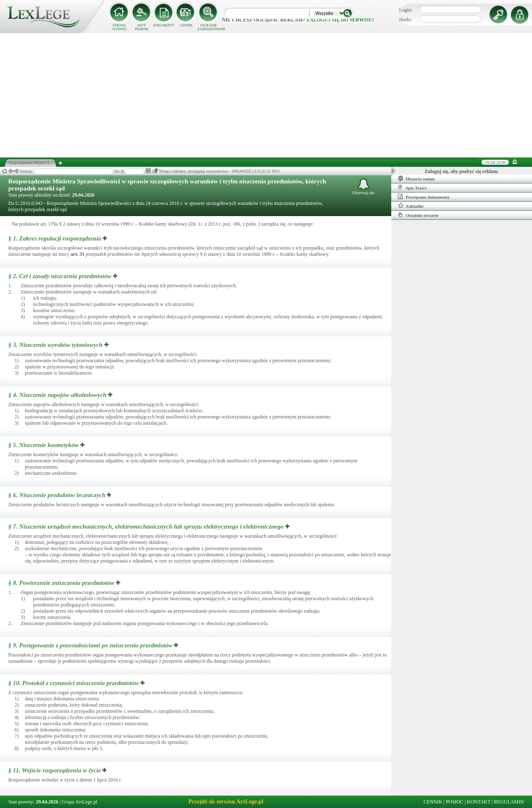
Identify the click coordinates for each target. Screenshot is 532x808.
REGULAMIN (509, 802)
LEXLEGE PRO (266, 171)
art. (78, 254)
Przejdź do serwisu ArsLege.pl (226, 802)
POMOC (455, 802)
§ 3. (55, 345)
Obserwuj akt (363, 186)
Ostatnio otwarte (418, 215)
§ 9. (90, 645)
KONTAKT (479, 802)
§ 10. (73, 683)
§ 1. (55, 238)
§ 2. (60, 276)
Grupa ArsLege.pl (79, 802)
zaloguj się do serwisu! (340, 20)
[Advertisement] (266, 95)
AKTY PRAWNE (141, 27)
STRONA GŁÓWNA (119, 27)
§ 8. (61, 583)
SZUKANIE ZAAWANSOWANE (209, 27)
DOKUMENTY (164, 25)
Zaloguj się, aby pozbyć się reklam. (462, 171)
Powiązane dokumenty (424, 197)
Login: (406, 10)
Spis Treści (412, 188)
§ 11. (55, 770)
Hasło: (406, 19)
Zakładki (411, 206)
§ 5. (43, 445)
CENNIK (186, 25)
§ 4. (57, 395)
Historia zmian (416, 178)
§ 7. (146, 527)
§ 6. (57, 495)
